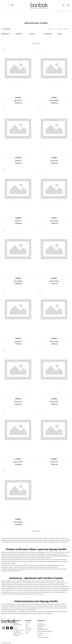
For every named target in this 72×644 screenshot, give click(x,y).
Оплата (40, 635)
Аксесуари (29, 628)
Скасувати (51, 29)
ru (9, 5)
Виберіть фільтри (63, 29)
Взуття (27, 626)
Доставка (40, 633)
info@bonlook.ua (18, 629)
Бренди (28, 630)
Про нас (40, 622)
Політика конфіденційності (43, 628)
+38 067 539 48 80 (18, 625)
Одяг (27, 624)
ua (12, 5)
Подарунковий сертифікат (42, 625)
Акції (27, 632)
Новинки (28, 622)
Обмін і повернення (43, 637)
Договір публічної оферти (45, 631)
